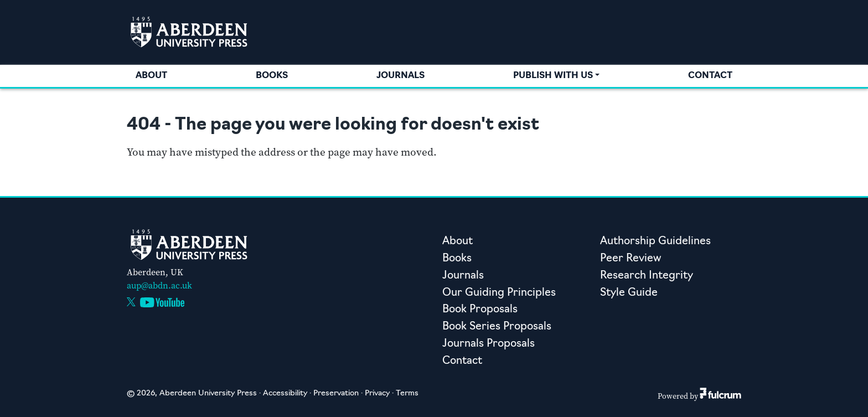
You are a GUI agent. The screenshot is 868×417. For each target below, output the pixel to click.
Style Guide (629, 293)
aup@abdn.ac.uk (159, 285)
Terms (407, 393)
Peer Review (631, 259)
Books (272, 76)
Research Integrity (647, 276)
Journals (401, 76)
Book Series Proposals (497, 327)
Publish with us (553, 76)
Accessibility (285, 393)
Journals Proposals (489, 344)
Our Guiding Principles (499, 293)
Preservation (336, 393)
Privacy (377, 393)
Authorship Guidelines (655, 242)
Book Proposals (480, 310)
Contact (710, 76)
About (151, 76)
